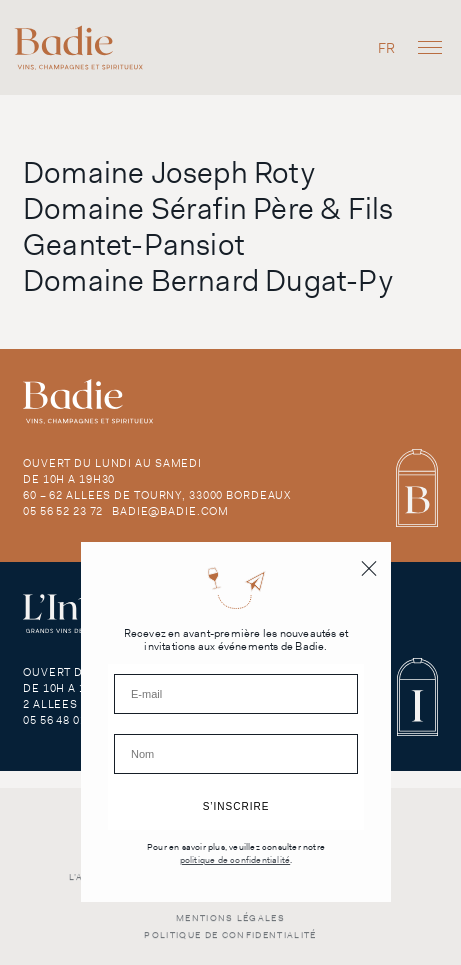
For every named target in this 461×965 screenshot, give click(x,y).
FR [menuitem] (386, 48)
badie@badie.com (170, 511)
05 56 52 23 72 (63, 511)
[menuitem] (386, 47)
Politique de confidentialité (230, 944)
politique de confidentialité (235, 860)
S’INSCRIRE (236, 806)
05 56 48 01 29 (63, 720)
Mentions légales (230, 927)
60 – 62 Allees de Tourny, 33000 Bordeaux (157, 495)
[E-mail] (236, 694)
